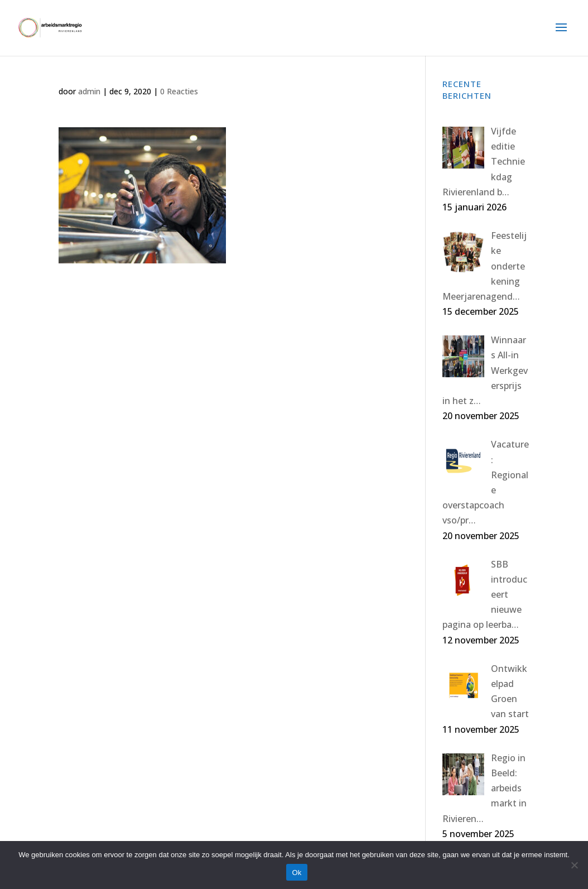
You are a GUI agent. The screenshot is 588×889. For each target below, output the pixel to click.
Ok (297, 873)
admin (89, 91)
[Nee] (574, 865)
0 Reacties (179, 91)
